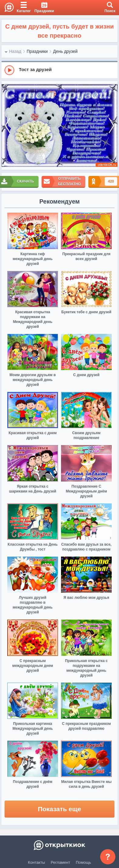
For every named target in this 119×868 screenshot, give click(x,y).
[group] (59, 70)
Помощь (83, 862)
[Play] (9, 70)
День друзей (65, 51)
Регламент (60, 862)
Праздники (37, 51)
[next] (111, 126)
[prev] (8, 126)
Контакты (36, 862)
